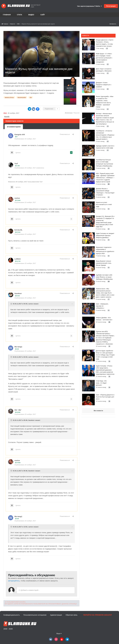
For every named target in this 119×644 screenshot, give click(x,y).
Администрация (56, 615)
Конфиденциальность (12, 615)
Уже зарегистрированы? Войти (89, 6)
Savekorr (18, 293)
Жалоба (7, 117)
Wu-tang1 (18, 347)
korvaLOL (18, 230)
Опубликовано (25, 139)
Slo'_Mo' (18, 410)
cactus (17, 198)
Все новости (98, 411)
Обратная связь (72, 615)
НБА (5, 113)
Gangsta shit (20, 134)
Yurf (16, 163)
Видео (31, 15)
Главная (7, 15)
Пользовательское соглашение (35, 615)
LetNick (18, 259)
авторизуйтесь (14, 581)
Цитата (18, 153)
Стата (20, 15)
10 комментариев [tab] (14, 127)
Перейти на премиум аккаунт (98, 615)
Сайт (43, 15)
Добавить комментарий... (29, 590)
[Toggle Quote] (11, 304)
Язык (59, 634)
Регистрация (111, 6)
